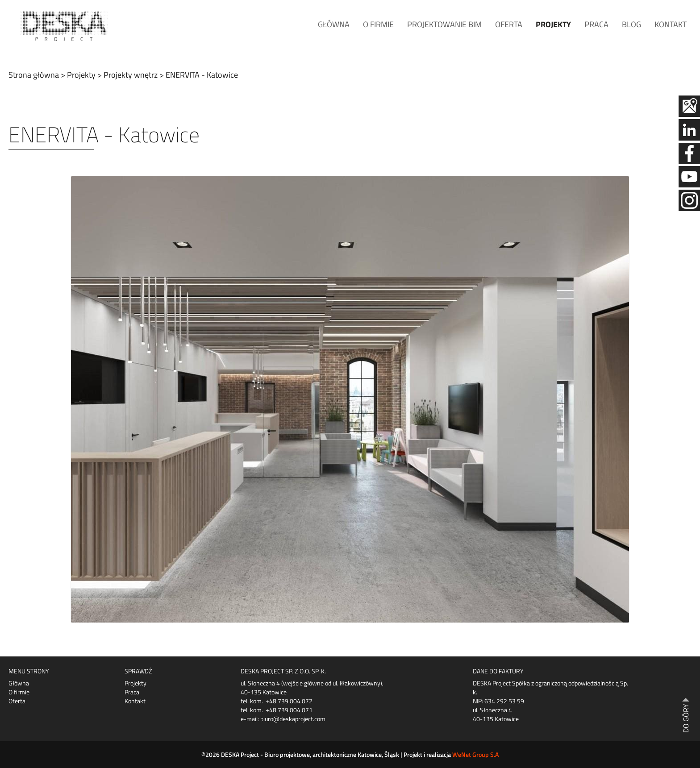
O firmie (378, 24)
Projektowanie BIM (444, 24)
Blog (631, 24)
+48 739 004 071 (289, 710)
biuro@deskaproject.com (293, 719)
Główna (334, 24)
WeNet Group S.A (475, 754)
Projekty (553, 24)
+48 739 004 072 (289, 701)
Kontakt (671, 24)
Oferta (509, 24)
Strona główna (34, 75)
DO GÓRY (686, 718)
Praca (596, 24)
